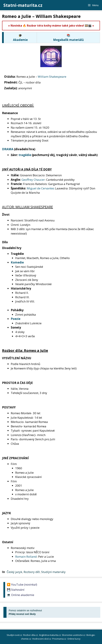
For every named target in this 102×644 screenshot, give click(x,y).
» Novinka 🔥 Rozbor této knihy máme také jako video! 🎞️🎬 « (51, 26)
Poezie (16, 319)
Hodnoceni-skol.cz (42, 639)
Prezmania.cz (60, 639)
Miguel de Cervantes (41, 188)
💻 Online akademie (21, 595)
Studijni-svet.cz (15, 635)
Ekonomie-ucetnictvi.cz (74, 635)
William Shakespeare (52, 77)
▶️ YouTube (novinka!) (22, 584)
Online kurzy (74, 639)
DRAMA (8, 149)
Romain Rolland (26, 557)
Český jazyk (14, 572)
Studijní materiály (53, 572)
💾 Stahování (16, 590)
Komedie (17, 262)
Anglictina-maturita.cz (50, 635)
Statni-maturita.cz (23, 5)
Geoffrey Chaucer (33, 180)
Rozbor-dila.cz (31, 635)
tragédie (25, 155)
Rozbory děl (32, 572)
